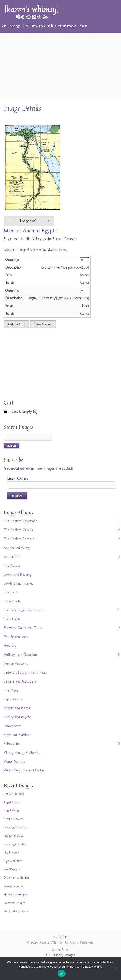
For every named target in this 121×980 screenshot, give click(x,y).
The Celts (11, 592)
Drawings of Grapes (16, 877)
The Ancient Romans (19, 539)
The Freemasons (16, 637)
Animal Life (12, 557)
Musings (15, 26)
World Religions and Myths (24, 770)
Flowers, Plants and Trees (23, 628)
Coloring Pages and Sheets (24, 610)
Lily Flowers (11, 852)
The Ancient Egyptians (20, 521)
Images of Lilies (13, 836)
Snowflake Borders (16, 911)
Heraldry (10, 646)
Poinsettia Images (14, 903)
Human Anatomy (16, 663)
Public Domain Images (62, 26)
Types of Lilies (13, 861)
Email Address (18, 478)
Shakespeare (13, 726)
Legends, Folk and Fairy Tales (25, 672)
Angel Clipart (12, 802)
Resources (38, 26)
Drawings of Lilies (15, 844)
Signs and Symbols (17, 735)
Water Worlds (14, 762)
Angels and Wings (17, 548)
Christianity (12, 601)
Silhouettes (12, 744)
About (83, 26)
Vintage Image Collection (22, 753)
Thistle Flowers (14, 819)
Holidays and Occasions (21, 655)
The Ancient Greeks (18, 530)
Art (4, 26)
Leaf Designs (12, 869)
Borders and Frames (19, 583)
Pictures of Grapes (15, 894)
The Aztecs (12, 566)
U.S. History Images (60, 955)
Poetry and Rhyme (17, 717)
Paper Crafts (13, 699)
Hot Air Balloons (14, 794)
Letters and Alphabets (20, 681)
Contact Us (60, 937)
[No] (116, 968)
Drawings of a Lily (15, 827)
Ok (62, 974)
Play (26, 26)
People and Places (17, 708)
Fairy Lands (12, 619)
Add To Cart (16, 324)
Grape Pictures (13, 886)
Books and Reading (18, 574)
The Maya (11, 690)
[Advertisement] (60, 66)
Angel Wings (12, 810)
